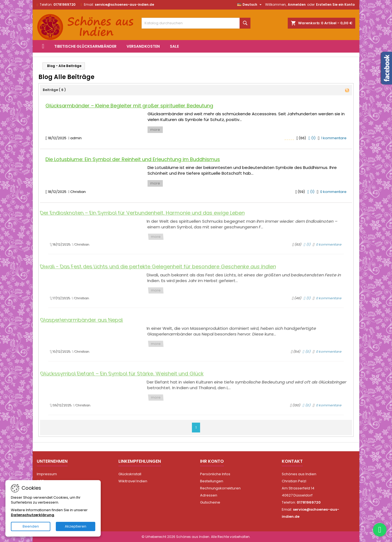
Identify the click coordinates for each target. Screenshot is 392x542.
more (155, 130)
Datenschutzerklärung (33, 515)
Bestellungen (212, 481)
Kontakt (292, 461)
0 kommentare (333, 192)
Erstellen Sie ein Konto (335, 4)
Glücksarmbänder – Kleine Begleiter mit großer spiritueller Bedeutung (129, 106)
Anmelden (297, 4)
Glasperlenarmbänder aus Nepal (94, 325)
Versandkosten (143, 46)
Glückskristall (130, 474)
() (312, 138)
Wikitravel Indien (133, 481)
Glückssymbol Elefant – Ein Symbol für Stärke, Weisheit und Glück (129, 379)
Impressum (47, 474)
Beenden (31, 526)
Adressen (209, 495)
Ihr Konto (212, 461)
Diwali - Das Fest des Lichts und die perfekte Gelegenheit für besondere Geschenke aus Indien (162, 271)
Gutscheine (210, 502)
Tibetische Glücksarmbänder (85, 46)
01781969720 (64, 4)
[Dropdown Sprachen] (250, 5)
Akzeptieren (76, 526)
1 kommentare (334, 138)
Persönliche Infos (215, 474)
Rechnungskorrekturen (220, 488)
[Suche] (196, 23)
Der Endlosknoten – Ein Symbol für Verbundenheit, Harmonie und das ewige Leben (148, 218)
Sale (174, 46)
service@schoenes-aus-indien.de (124, 4)
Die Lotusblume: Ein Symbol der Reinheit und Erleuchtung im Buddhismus (133, 159)
